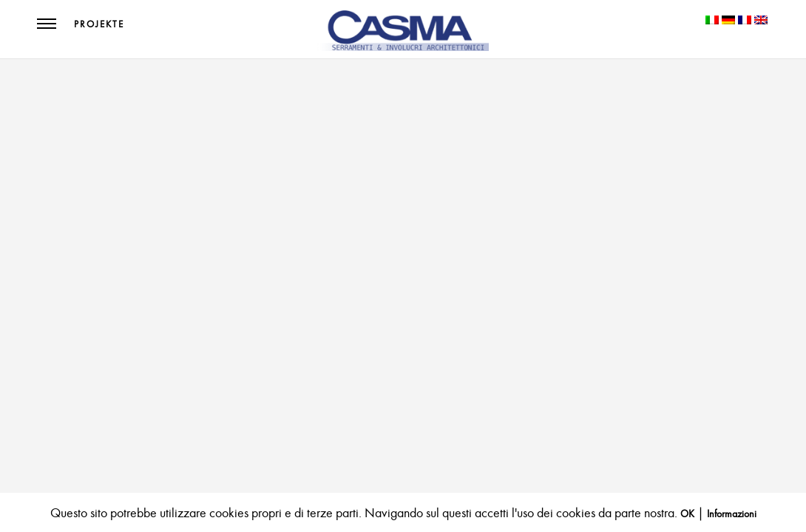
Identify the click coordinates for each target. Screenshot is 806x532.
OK (687, 514)
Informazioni (732, 514)
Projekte (99, 24)
